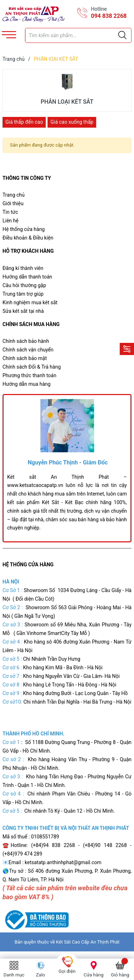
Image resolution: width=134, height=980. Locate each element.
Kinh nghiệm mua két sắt (30, 302)
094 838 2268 (109, 16)
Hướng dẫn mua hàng (26, 384)
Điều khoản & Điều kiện (28, 238)
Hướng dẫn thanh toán (27, 277)
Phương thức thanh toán (29, 375)
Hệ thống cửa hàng (24, 229)
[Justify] (122, 35)
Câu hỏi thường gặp (24, 285)
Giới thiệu (13, 203)
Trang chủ (14, 195)
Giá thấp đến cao (24, 122)
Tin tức (10, 212)
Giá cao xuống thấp (72, 122)
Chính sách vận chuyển (28, 350)
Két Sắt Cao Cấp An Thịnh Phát (88, 942)
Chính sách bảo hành (26, 341)
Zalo (41, 975)
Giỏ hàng (120, 975)
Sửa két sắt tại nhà (23, 311)
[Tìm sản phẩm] (78, 35)
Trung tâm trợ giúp (23, 294)
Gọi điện (67, 971)
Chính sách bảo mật (25, 358)
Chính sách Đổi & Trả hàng (32, 367)
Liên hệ (11, 221)
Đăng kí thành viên (23, 268)
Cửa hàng (94, 975)
